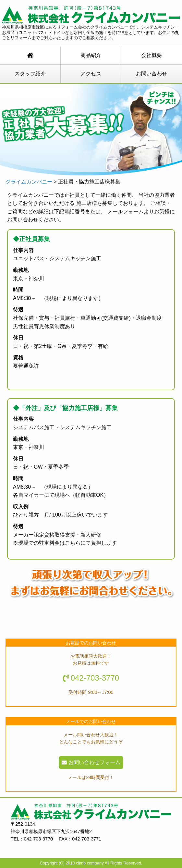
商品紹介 (91, 55)
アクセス (91, 74)
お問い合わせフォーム (91, 762)
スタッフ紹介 (30, 74)
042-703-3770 (95, 678)
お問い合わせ (152, 74)
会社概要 (152, 55)
